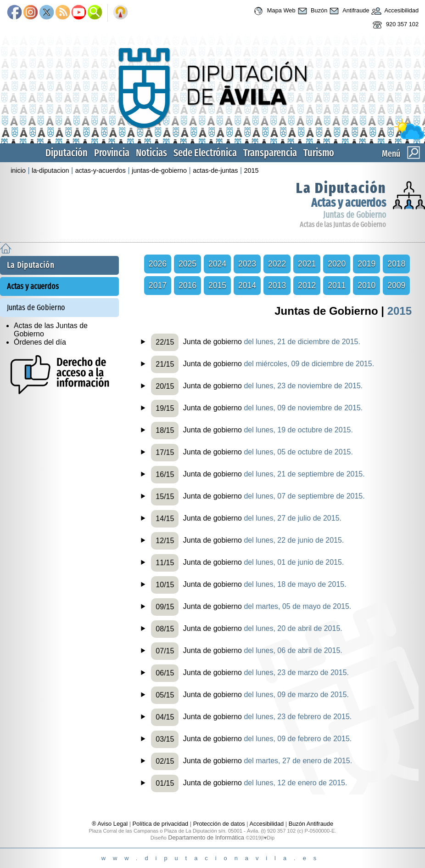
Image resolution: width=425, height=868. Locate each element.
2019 (366, 264)
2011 (337, 285)
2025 (187, 264)
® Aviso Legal (111, 824)
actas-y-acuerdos (101, 170)
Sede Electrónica (205, 153)
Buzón (312, 11)
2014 (247, 285)
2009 (396, 285)
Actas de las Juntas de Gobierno (343, 224)
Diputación (67, 153)
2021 (307, 264)
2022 (277, 264)
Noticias (151, 153)
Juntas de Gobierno (355, 215)
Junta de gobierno (256, 342)
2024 (217, 264)
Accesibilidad (394, 11)
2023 (247, 264)
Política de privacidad (161, 824)
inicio (18, 170)
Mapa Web (273, 11)
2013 (277, 285)
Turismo (319, 153)
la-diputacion (50, 170)
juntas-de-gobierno (159, 170)
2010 (366, 285)
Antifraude (348, 11)
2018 (396, 264)
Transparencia (270, 153)
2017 (158, 285)
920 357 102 (394, 25)
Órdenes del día (40, 342)
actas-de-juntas (215, 170)
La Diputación (341, 188)
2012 (307, 285)
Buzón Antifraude (311, 824)
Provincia (112, 153)
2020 (337, 264)
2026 (158, 264)
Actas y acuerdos (349, 203)
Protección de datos (219, 824)
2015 (252, 170)
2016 (187, 285)
